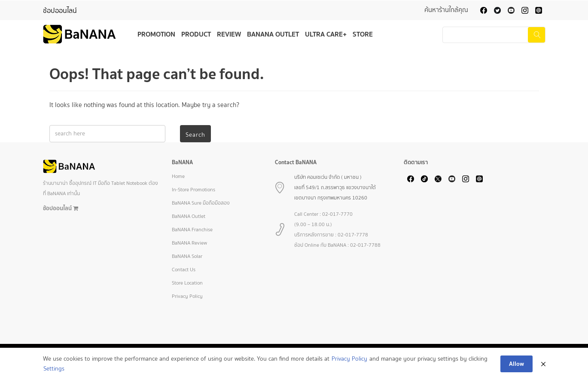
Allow (516, 364)
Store (363, 34)
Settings (54, 369)
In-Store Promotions (193, 190)
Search (195, 135)
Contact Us (184, 270)
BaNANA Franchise (192, 230)
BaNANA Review (189, 243)
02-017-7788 (365, 245)
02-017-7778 (353, 235)
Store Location (187, 283)
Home (178, 176)
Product (196, 34)
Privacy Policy (187, 296)
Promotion (156, 34)
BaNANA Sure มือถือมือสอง (201, 203)
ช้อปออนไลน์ (60, 11)
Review (229, 34)
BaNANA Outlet (273, 34)
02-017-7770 (337, 214)
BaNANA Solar (187, 256)
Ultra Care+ (326, 34)
